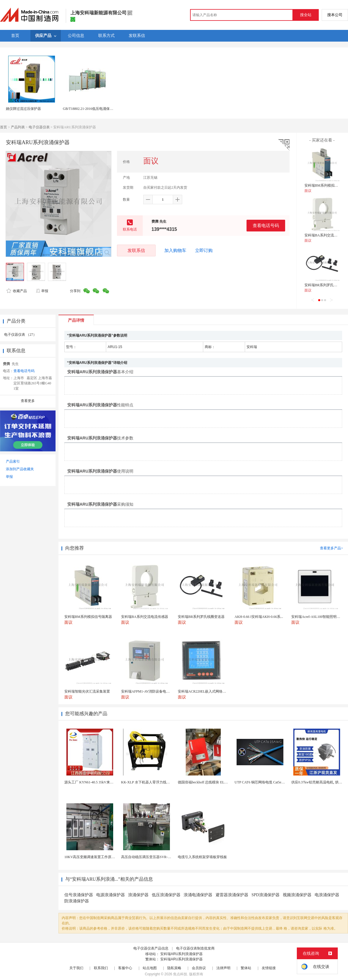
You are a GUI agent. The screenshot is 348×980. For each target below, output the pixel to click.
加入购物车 (175, 250)
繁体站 (246, 968)
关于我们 (76, 968)
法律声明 (223, 968)
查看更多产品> (331, 548)
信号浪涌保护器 (79, 895)
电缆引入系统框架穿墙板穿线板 (202, 857)
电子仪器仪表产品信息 (151, 948)
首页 (4, 127)
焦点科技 (180, 974)
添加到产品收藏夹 (20, 469)
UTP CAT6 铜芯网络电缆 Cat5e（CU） (264, 782)
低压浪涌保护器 (166, 895)
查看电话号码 (266, 225)
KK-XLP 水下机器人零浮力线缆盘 (147, 782)
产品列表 (18, 127)
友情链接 (269, 968)
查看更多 (28, 401)
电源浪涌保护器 (111, 895)
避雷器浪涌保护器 (232, 895)
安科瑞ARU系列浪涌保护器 (181, 954)
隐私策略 (174, 968)
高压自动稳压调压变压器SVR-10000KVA (152, 857)
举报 (42, 291)
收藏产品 (17, 291)
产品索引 (13, 461)
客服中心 (125, 968)
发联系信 (136, 250)
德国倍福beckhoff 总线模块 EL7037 (205, 782)
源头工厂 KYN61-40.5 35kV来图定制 (92, 782)
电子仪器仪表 (39, 127)
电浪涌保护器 (327, 895)
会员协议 (199, 968)
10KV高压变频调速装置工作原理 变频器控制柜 (101, 857)
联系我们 (101, 968)
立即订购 (204, 250)
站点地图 (150, 968)
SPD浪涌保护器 (266, 895)
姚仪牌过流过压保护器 (23, 109)
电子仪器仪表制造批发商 (195, 948)
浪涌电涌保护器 (198, 895)
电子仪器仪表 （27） (20, 335)
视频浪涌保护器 (297, 895)
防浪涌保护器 (77, 901)
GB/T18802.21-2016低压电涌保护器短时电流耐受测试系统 (107, 109)
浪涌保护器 (138, 895)
